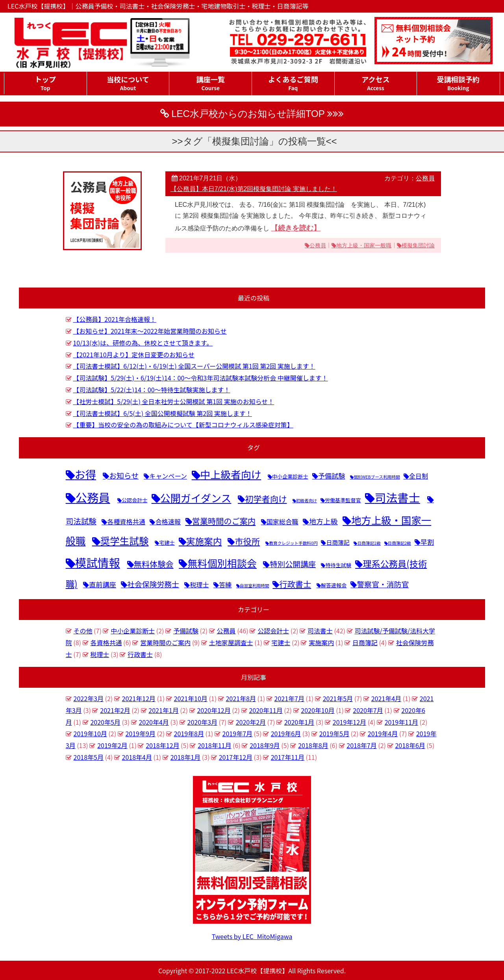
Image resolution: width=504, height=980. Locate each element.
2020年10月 (318, 710)
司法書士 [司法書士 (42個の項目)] (397, 497)
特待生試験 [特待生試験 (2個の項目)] (338, 565)
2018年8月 (313, 745)
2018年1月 (185, 757)
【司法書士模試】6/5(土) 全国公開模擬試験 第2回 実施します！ (162, 413)
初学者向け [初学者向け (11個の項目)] (266, 498)
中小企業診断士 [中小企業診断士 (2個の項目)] (290, 476)
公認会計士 (273, 631)
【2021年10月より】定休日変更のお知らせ (134, 355)
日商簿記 (365, 642)
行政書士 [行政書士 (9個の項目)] (295, 584)
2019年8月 (189, 733)
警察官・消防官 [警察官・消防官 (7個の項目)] (383, 584)
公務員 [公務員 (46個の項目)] (93, 497)
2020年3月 (202, 722)
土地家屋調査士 (231, 642)
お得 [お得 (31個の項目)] (85, 474)
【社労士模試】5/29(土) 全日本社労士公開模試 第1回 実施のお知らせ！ (173, 401)
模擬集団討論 (418, 245)
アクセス (376, 83)
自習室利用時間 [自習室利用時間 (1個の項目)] (255, 586)
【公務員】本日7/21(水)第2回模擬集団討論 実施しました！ (254, 189)
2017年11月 (288, 757)
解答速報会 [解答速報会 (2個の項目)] (334, 585)
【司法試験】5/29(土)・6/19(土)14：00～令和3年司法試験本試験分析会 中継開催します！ (200, 378)
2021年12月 (139, 698)
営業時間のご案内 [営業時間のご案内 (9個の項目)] (224, 521)
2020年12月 (214, 710)
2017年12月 (236, 757)
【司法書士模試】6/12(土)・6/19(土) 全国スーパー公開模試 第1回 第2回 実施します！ (194, 366)
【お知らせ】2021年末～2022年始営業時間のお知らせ (150, 331)
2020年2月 (251, 722)
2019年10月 (90, 733)
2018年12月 (162, 745)
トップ (45, 83)
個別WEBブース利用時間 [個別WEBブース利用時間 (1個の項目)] (377, 477)
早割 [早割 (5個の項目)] (427, 542)
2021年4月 (386, 698)
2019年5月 (334, 733)
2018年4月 (137, 757)
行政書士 (140, 654)
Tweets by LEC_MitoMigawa (252, 936)
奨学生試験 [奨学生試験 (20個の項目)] (125, 541)
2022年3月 (89, 698)
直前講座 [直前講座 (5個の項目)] (103, 584)
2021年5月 (338, 698)
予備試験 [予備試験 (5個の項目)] (332, 476)
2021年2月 (115, 710)
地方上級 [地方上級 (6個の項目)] (323, 521)
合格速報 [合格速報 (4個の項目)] (168, 522)
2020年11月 (266, 710)
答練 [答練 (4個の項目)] (225, 585)
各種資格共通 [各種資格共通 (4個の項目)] (126, 522)
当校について (128, 83)
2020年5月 (105, 722)
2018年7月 (361, 745)
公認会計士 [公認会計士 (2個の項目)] (135, 500)
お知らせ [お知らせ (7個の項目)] (124, 475)
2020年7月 (368, 710)
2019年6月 (286, 733)
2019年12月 (349, 722)
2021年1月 (163, 710)
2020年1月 (299, 722)
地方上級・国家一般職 (364, 245)
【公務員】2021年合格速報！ (115, 319)
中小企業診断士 (133, 631)
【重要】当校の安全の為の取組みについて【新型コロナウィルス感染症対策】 (183, 425)
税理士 (100, 654)
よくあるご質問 (293, 83)
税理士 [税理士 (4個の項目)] (199, 585)
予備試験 (186, 631)
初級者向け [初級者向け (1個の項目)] (307, 500)
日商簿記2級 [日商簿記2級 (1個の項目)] (399, 543)
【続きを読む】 (296, 228)
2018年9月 (265, 745)
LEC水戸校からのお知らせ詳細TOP (248, 114)
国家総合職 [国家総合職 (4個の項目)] (283, 522)
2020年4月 (154, 722)
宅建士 (281, 642)
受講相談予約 (458, 83)
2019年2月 (112, 745)
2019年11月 (401, 722)
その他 (83, 631)
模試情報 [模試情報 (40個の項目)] (98, 562)
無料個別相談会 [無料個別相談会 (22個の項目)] (222, 563)
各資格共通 (106, 642)
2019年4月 (383, 733)
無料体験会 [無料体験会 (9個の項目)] (154, 564)
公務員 (425, 178)
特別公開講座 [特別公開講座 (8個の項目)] (293, 564)
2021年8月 (241, 698)
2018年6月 (410, 745)
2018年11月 (214, 745)
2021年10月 (191, 698)
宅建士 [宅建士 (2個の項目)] (167, 543)
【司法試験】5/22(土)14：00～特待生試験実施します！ (151, 390)
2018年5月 (89, 757)
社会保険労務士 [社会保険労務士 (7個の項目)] (153, 584)
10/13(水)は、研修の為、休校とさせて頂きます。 (143, 343)
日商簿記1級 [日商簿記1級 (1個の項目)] (369, 543)
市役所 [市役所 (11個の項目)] (247, 541)
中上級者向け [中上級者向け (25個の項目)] (231, 474)
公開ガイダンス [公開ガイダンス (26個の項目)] (196, 498)
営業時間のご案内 (165, 642)
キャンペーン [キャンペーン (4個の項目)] (168, 476)
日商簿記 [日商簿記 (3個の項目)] (338, 542)
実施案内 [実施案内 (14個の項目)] (204, 541)
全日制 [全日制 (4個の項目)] (419, 476)
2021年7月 (289, 698)
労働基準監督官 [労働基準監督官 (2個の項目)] (343, 500)
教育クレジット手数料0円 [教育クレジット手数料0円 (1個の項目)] (293, 543)
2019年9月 (140, 733)
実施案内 (321, 642)
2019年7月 (237, 733)
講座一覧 (210, 83)
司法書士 (320, 631)
